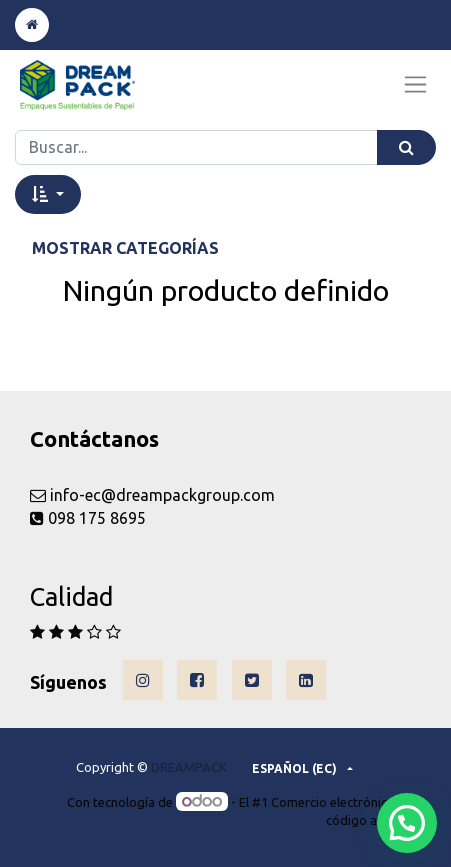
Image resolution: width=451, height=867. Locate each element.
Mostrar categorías (125, 248)
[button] (48, 194)
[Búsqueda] (406, 147)
